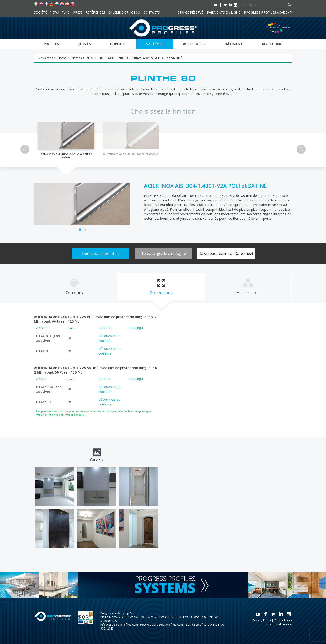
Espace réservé (190, 12)
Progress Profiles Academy (268, 12)
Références (95, 12)
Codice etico (284, 624)
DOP (270, 624)
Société (40, 12)
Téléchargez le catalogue (164, 253)
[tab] (74, 286)
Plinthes (118, 44)
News (54, 12)
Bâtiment (234, 44)
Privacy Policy (262, 620)
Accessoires (194, 44)
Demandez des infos (100, 253)
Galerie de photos (124, 12)
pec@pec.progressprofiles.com (162, 625)
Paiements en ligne (224, 12)
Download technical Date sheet (226, 253)
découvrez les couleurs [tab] (109, 338)
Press (78, 12)
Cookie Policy (283, 620)
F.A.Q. (66, 12)
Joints (85, 44)
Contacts (151, 12)
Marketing (272, 44)
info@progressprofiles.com (119, 625)
